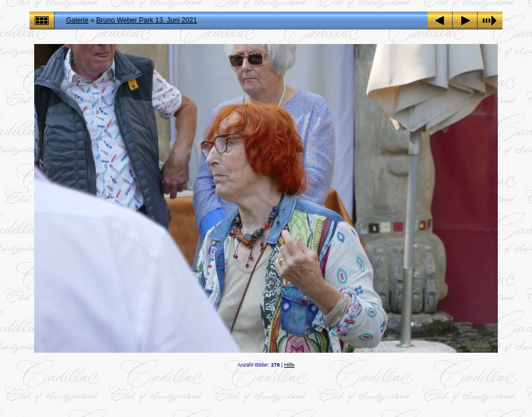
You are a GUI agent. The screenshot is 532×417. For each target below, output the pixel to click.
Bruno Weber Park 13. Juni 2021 (147, 20)
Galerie (77, 20)
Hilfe (289, 365)
